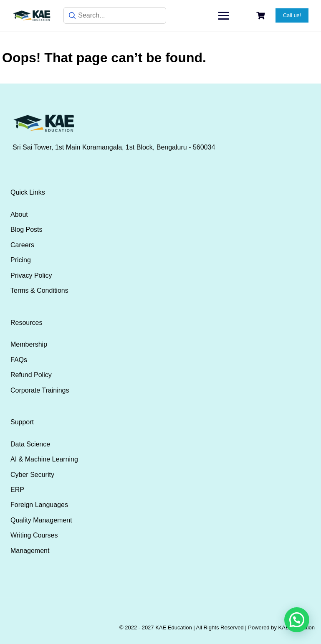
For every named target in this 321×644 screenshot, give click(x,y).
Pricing (21, 260)
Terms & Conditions (39, 290)
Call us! (292, 15)
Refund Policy (31, 375)
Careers (22, 245)
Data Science (30, 444)
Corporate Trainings (40, 390)
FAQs (19, 360)
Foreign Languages (39, 505)
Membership (29, 344)
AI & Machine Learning (44, 459)
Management (30, 551)
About (19, 214)
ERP (17, 490)
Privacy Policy (31, 275)
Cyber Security (32, 475)
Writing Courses (34, 535)
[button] (297, 620)
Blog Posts (26, 229)
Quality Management (41, 520)
